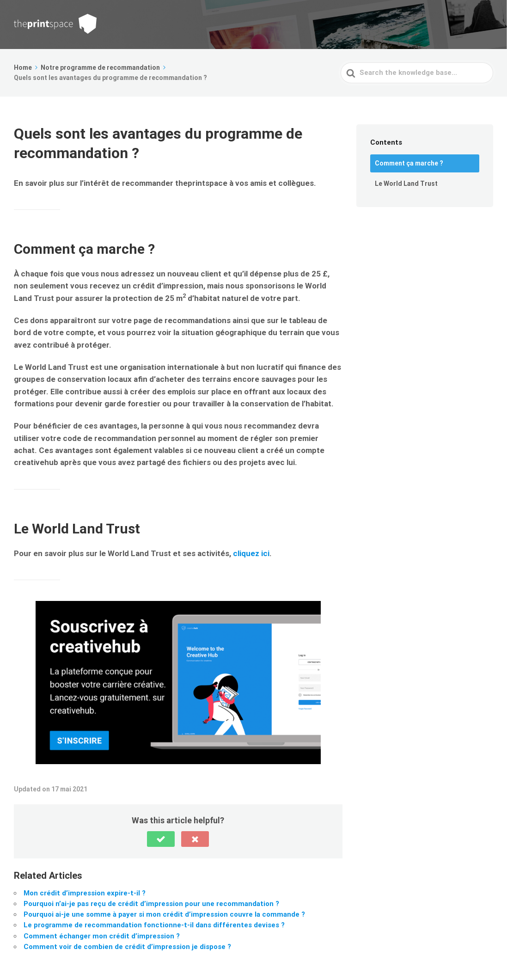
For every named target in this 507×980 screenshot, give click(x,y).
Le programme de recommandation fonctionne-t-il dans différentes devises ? (154, 925)
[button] (161, 839)
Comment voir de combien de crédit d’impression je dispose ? (127, 947)
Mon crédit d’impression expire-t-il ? (85, 893)
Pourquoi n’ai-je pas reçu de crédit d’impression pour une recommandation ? (151, 904)
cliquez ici (251, 553)
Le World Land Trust (406, 184)
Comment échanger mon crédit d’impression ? (102, 936)
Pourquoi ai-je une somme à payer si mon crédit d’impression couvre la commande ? (164, 914)
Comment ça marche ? (409, 163)
